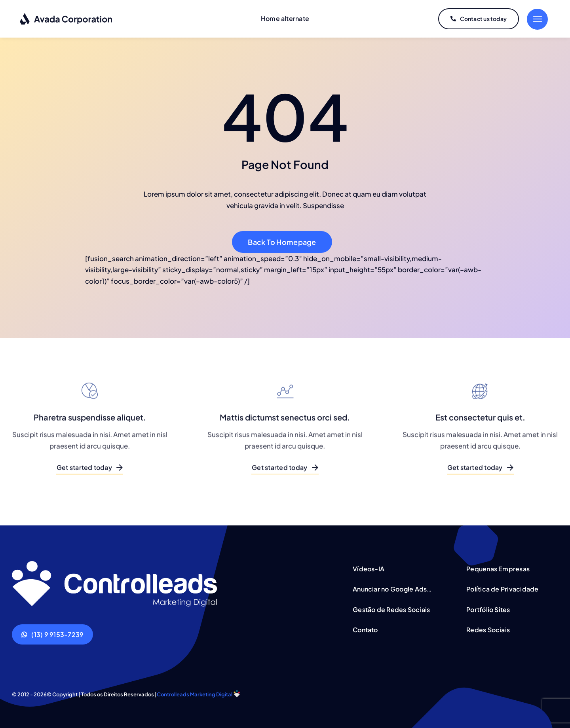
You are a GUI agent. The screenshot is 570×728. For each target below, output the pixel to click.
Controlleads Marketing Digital (195, 694)
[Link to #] (537, 19)
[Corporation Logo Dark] (66, 16)
